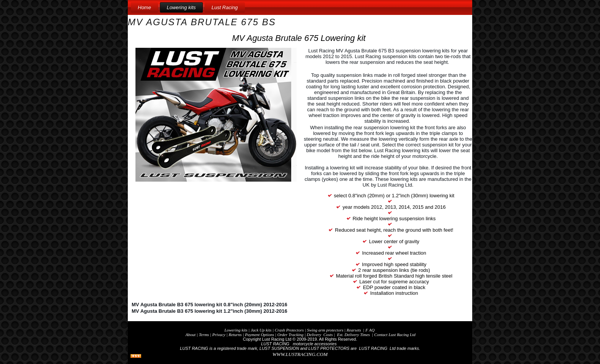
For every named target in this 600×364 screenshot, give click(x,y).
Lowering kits (181, 7)
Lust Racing (225, 7)
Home (144, 7)
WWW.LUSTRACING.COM (300, 354)
